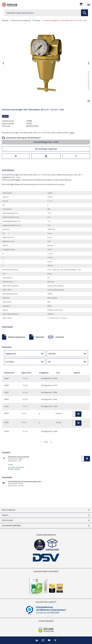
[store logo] (10, 5)
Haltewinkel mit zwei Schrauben (19, 457)
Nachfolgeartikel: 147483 (49, 406)
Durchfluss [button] (10, 362)
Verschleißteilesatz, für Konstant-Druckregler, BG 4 (25, 482)
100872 (6, 399)
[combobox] (46, 13)
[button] (89, 101)
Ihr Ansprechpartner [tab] (11, 526)
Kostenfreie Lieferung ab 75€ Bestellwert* (24, 138)
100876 (6, 431)
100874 (6, 413)
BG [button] (49, 362)
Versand (21, 467)
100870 (6, 385)
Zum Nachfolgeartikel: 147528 (46, 142)
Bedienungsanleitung (17, 337)
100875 (6, 422)
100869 (6, 378)
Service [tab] (5, 515)
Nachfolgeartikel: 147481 (49, 399)
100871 (6, 392)
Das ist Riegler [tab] (9, 510)
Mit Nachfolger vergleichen (46, 149)
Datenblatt (40, 337)
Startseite (5, 20)
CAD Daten (60, 337)
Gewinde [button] (52, 354)
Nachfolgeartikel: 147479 (49, 385)
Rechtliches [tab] (7, 520)
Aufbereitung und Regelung (21, 20)
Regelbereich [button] (11, 354)
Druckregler (37, 20)
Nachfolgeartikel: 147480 (49, 392)
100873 (6, 406)
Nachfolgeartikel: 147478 (49, 378)
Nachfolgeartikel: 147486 (49, 431)
